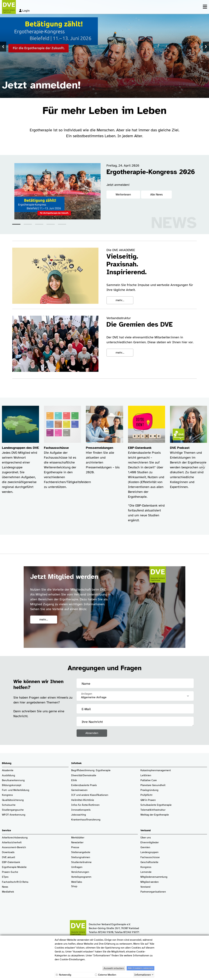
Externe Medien (106, 975)
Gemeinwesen (79, 790)
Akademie (8, 770)
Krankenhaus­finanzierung (86, 820)
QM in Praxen (148, 800)
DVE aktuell (8, 857)
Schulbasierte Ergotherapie (156, 805)
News (5, 887)
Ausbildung (8, 776)
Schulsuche (9, 805)
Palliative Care (149, 780)
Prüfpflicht (146, 795)
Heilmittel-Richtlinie (83, 800)
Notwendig (63, 975)
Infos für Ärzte (79, 805)
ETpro (5, 877)
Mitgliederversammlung (154, 877)
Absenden (92, 733)
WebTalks (77, 882)
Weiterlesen (123, 194)
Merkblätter (78, 838)
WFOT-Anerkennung (14, 815)
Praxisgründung (149, 790)
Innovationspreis (81, 810)
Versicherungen (80, 872)
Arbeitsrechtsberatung (15, 838)
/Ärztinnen (94, 805)
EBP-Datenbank (11, 862)
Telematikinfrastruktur (153, 810)
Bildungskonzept (12, 785)
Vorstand (145, 887)
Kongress (7, 795)
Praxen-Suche (10, 872)
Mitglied (145, 882)
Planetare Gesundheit (153, 785)
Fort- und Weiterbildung (16, 790)
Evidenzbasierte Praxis (84, 785)
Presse (75, 847)
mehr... (120, 300)
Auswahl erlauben (114, 968)
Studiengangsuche (13, 810)
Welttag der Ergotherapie (155, 815)
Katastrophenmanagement (156, 770)
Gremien (145, 847)
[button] (16, 224)
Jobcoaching (79, 815)
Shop (74, 888)
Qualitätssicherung (13, 800)
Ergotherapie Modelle (14, 867)
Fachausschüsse (150, 857)
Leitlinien (146, 776)
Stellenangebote (81, 852)
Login (24, 11)
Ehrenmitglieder (150, 843)
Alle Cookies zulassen (141, 968)
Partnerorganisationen (153, 892)
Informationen (143, 974)
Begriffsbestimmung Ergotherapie (91, 770)
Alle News (156, 194)
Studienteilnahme (81, 862)
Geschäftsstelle (149, 862)
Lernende (146, 872)
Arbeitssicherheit (12, 843)
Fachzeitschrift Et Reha (15, 882)
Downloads (8, 852)
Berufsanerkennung (13, 780)
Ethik (74, 780)
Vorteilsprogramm (81, 877)
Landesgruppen (149, 852)
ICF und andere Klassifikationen (90, 795)
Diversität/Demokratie (84, 776)
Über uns (146, 838)
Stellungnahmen (81, 857)
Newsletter (77, 843)
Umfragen (77, 867)
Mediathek (8, 892)
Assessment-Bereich (14, 847)
